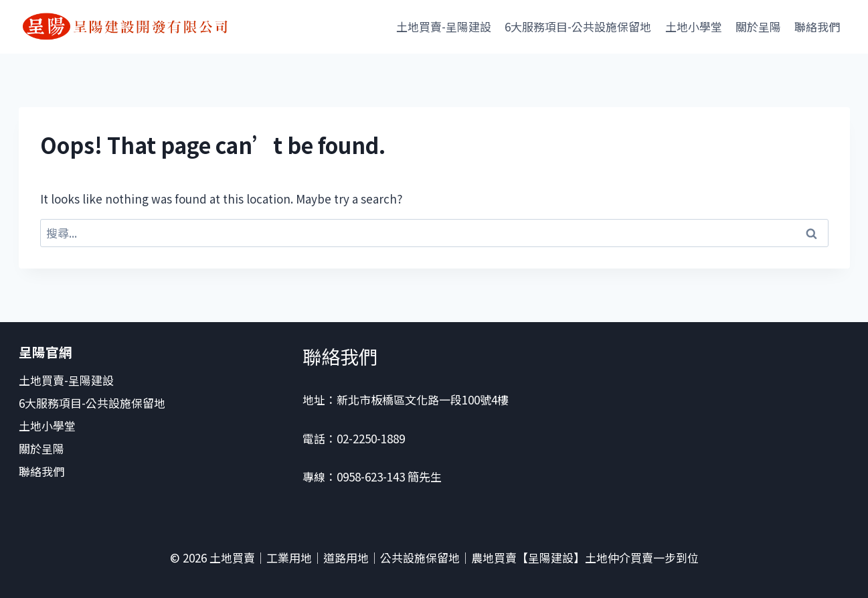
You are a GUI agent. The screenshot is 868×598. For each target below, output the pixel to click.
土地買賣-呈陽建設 (444, 26)
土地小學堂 (694, 26)
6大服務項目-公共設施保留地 (578, 26)
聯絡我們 (818, 26)
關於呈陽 (758, 26)
